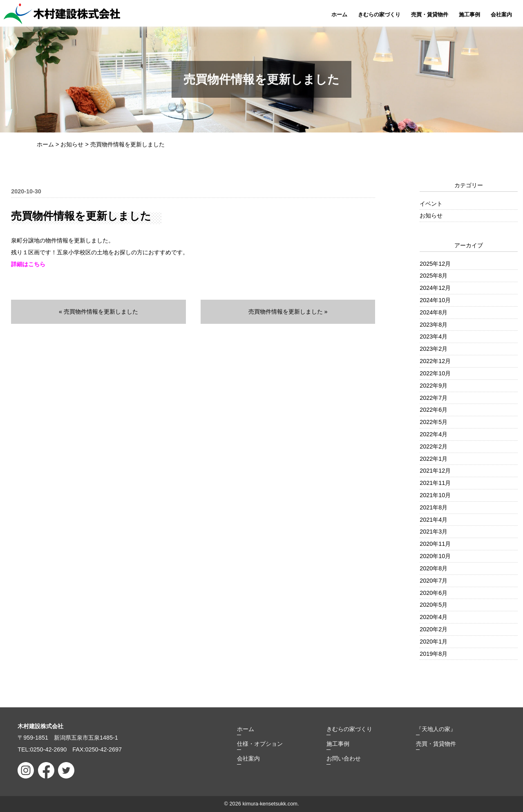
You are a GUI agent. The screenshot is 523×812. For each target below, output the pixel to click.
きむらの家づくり (379, 15)
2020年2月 (434, 629)
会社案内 (501, 15)
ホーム (339, 15)
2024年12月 (435, 288)
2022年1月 (434, 459)
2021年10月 (435, 495)
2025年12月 (435, 264)
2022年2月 (434, 446)
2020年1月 (434, 642)
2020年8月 (434, 568)
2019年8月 (434, 654)
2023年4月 (434, 336)
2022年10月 (435, 373)
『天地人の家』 (436, 729)
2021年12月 (435, 471)
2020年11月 (435, 544)
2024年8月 (434, 312)
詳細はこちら (28, 264)
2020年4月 (434, 617)
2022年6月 (434, 410)
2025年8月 (434, 276)
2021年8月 (434, 507)
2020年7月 (434, 581)
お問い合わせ (344, 758)
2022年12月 (435, 361)
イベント (431, 204)
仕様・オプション (260, 744)
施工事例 (469, 15)
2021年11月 (435, 483)
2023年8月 (434, 325)
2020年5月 (434, 605)
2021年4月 (434, 520)
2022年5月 (434, 422)
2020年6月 (434, 593)
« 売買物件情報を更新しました (98, 312)
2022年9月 (434, 386)
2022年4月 (434, 434)
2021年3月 (434, 532)
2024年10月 (435, 300)
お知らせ (431, 215)
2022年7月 (434, 398)
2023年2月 (434, 349)
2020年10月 (435, 556)
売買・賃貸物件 (430, 15)
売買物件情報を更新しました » (288, 312)
